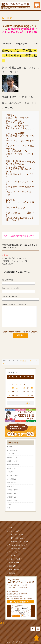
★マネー (10, 447)
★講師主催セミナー (13, 465)
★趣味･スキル (11, 468)
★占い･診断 (11, 454)
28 (28, 395)
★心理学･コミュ (12, 457)
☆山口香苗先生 (12, 483)
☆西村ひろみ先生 (12, 501)
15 (32, 388)
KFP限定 (7, 18)
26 (21, 395)
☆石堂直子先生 (12, 497)
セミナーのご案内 (16, 559)
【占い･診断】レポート (18, 538)
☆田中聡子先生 (12, 493)
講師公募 (12, 566)
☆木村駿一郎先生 (12, 490)
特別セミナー (14, 562)
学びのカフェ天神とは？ (18, 545)
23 (9, 395)
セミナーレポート (16, 531)
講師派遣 (12, 573)
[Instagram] (38, 629)
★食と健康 (10, 472)
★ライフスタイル (12, 450)
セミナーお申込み (16, 569)
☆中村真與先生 (12, 479)
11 (17, 388)
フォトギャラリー (16, 552)
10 (13, 388)
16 (9, 392)
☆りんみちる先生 (12, 475)
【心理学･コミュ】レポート (19, 542)
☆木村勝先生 (11, 486)
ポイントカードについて (18, 549)
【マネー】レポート (17, 535)
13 (24, 388)
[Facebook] (33, 629)
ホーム (12, 528)
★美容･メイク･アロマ (14, 461)
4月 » (28, 403)
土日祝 (9, 504)
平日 (8, 508)
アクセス (13, 556)
